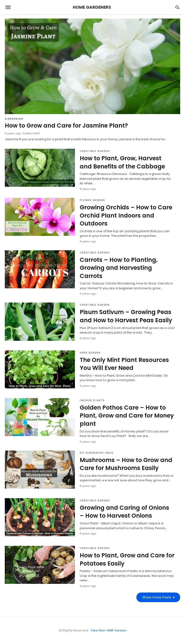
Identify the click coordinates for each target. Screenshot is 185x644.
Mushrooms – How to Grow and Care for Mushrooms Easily (126, 464)
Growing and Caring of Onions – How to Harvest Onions (124, 512)
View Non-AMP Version (109, 630)
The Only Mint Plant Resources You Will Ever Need (124, 364)
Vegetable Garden (95, 151)
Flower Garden (92, 200)
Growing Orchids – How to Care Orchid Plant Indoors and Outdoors (126, 215)
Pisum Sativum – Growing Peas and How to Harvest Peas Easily (126, 316)
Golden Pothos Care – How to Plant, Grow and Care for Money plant (127, 416)
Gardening (14, 119)
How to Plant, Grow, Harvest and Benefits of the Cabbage (122, 162)
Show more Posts (157, 597)
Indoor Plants (92, 400)
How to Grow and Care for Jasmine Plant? (66, 126)
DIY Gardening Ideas (97, 453)
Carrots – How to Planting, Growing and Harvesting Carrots (119, 268)
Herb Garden (90, 353)
